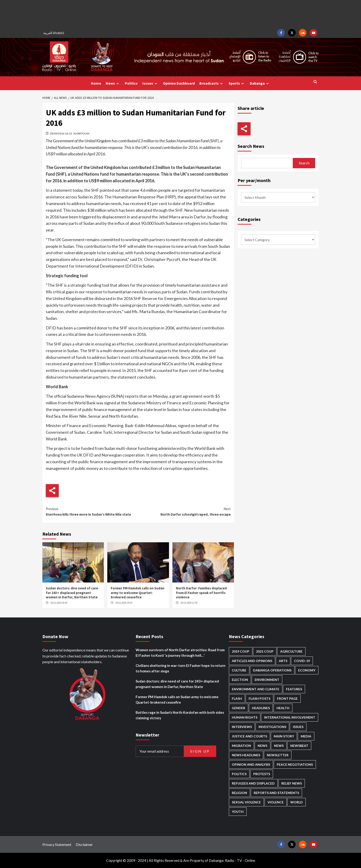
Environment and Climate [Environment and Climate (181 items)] (256, 689)
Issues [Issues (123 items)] (298, 727)
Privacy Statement (57, 844)
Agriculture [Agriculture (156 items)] (291, 651)
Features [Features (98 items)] (294, 689)
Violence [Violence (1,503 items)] (276, 802)
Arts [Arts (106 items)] (283, 661)
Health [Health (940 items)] (283, 708)
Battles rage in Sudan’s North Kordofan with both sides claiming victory (180, 715)
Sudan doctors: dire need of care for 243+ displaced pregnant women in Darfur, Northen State (72, 593)
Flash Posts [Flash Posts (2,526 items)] (259, 698)
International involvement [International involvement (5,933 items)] (290, 717)
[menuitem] (54, 33)
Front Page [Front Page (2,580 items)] (287, 698)
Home (96, 83)
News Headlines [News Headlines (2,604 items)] (246, 755)
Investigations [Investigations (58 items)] (272, 727)
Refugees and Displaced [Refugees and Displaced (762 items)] (253, 783)
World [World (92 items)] (297, 802)
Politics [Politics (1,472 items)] (239, 774)
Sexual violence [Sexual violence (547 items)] (246, 802)
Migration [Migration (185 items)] (241, 746)
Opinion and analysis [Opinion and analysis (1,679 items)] (251, 764)
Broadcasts (212, 83)
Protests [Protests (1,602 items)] (262, 774)
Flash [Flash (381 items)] (237, 698)
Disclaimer (84, 844)
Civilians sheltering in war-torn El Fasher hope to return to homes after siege (180, 668)
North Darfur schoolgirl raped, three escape (184, 511)
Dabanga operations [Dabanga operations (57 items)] (272, 670)
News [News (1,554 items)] (279, 746)
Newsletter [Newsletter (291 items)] (278, 755)
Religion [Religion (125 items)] (239, 793)
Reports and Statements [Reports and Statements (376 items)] (276, 793)
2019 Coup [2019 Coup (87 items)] (241, 651)
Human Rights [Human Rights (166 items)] (245, 717)
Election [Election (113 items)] (240, 680)
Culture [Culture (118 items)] (239, 670)
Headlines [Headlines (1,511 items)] (261, 708)
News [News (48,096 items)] (262, 746)
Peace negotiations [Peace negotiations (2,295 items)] (295, 764)
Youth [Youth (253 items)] (238, 812)
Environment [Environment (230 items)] (267, 680)
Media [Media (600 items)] (306, 736)
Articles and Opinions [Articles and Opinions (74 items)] (252, 661)
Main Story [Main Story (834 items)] (284, 736)
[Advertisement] (180, 14)
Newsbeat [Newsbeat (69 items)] (299, 746)
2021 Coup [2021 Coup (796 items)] (265, 651)
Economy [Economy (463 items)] (307, 670)
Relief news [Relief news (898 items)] (292, 783)
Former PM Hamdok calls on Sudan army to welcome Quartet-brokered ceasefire (138, 593)
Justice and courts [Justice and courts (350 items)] (249, 736)
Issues (150, 83)
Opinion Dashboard (179, 83)
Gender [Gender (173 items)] (239, 708)
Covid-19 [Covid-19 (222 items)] (302, 661)
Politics (131, 83)
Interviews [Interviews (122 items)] (242, 727)
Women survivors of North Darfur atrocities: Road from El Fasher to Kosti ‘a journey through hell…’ (180, 653)
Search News (251, 146)
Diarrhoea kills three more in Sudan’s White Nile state (92, 511)
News (113, 83)
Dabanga (260, 83)
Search (304, 163)
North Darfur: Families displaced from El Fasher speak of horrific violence (201, 593)
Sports (237, 83)
